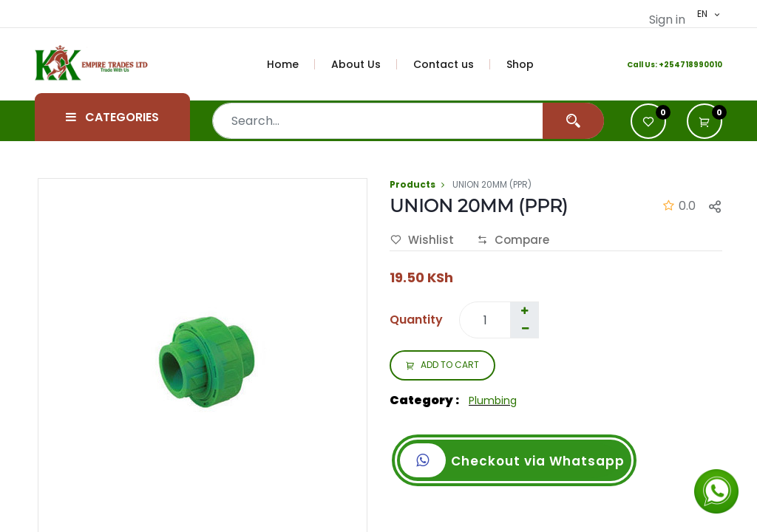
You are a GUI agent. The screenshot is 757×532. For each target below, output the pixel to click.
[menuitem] (291, 64)
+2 (664, 65)
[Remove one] (525, 329)
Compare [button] (513, 240)
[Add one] (524, 311)
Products (413, 184)
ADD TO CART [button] (442, 366)
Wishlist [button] (422, 240)
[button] (705, 121)
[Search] (573, 121)
